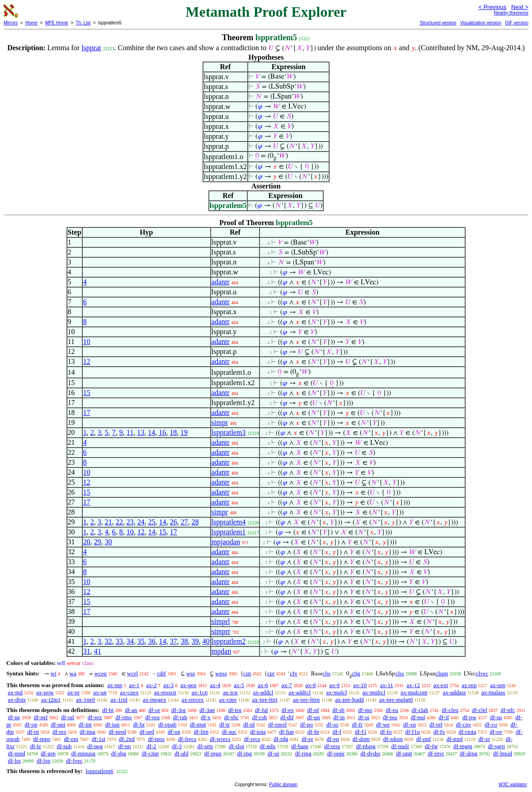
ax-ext (441, 685)
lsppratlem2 (229, 641)
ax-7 (287, 685)
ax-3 (168, 685)
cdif (161, 673)
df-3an (207, 710)
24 (141, 522)
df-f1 (361, 732)
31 (87, 651)
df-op (31, 724)
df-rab (180, 717)
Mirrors (11, 23)
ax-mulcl (337, 692)
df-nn (124, 746)
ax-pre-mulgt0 (396, 700)
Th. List (83, 23)
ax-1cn (200, 692)
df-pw (469, 717)
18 (173, 432)
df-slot (236, 746)
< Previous (492, 7)
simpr (220, 422)
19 (184, 432)
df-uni (58, 724)
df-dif (287, 717)
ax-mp (115, 685)
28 (195, 522)
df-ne (14, 717)
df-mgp (213, 753)
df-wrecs (220, 739)
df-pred (118, 732)
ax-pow (45, 692)
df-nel (40, 717)
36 (152, 641)
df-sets (205, 746)
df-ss (364, 717)
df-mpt (198, 724)
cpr (271, 673)
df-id (249, 724)
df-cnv (464, 724)
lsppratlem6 (99, 771)
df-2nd (127, 739)
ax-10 (360, 685)
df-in (339, 717)
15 (87, 393)
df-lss (14, 761)
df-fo (386, 732)
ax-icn (230, 692)
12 (87, 361)
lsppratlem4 (229, 522)
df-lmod (503, 753)
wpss (221, 673)
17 (87, 412)
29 (98, 542)
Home (31, 23)
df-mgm (463, 746)
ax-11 (387, 685)
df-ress (332, 746)
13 (141, 432)
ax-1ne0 (85, 700)
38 (184, 641)
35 (141, 641)
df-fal (261, 710)
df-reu (152, 717)
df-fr (357, 724)
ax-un (100, 692)
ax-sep (498, 685)
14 (151, 432)
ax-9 (335, 685)
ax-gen (188, 685)
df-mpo (42, 739)
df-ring (303, 753)
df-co (491, 724)
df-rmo (123, 717)
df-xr (484, 739)
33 (119, 641)
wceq (101, 673)
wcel (133, 673)
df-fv (439, 732)
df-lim (201, 732)
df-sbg (119, 753)
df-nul (418, 717)
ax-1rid (119, 700)
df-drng (468, 753)
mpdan (221, 651)
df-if (444, 717)
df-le (35, 746)
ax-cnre (228, 700)
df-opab (167, 724)
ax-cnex (129, 692)
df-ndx (268, 746)
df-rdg (281, 739)
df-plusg (365, 746)
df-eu (392, 710)
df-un (314, 717)
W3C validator (513, 785)
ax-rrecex (193, 700)
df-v (206, 717)
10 (87, 342)
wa (73, 673)
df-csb (260, 717)
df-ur (273, 753)
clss (400, 673)
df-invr (436, 753)
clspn (442, 673)
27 (184, 522)
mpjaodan (226, 542)
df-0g (431, 746)
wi (54, 673)
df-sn (496, 717)
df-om (71, 739)
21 (108, 522)
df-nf (313, 710)
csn (247, 673)
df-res (59, 732)
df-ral (68, 717)
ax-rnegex (155, 700)
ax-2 (151, 685)
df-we (383, 724)
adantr (221, 282)
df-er (308, 739)
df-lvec (74, 761)
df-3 (177, 746)
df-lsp (43, 761)
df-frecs (187, 739)
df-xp (410, 724)
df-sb (339, 710)
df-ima (87, 732)
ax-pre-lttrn (306, 700)
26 (174, 522)
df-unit (404, 753)
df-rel (436, 724)
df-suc (229, 732)
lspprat (91, 48)
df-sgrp (497, 746)
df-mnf (455, 739)
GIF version (517, 23)
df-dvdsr (370, 753)
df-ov (496, 732)
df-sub (64, 746)
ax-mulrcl (374, 692)
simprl (221, 621)
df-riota (467, 732)
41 (98, 651)
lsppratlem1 (229, 532)
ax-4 (215, 685)
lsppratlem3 (229, 432)
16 (162, 432)
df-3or (179, 710)
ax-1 (134, 685)
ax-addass (454, 692)
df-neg (95, 746)
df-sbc (232, 717)
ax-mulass (493, 692)
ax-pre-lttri (265, 700)
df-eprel (277, 724)
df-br (139, 724)
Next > (520, 7)
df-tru (235, 710)
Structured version (438, 23)
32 (108, 641)
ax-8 (311, 685)
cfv (294, 673)
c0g (356, 673)
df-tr (224, 724)
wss (191, 673)
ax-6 (263, 685)
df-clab (420, 710)
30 (108, 542)
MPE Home (57, 23)
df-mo (365, 710)
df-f (337, 732)
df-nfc (508, 710)
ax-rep (469, 685)
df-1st (99, 739)
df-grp (48, 753)
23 (130, 522)
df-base (300, 746)
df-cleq (450, 710)
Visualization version (481, 23)
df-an (131, 710)
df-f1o (412, 732)
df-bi (108, 710)
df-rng (245, 753)
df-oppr (336, 753)
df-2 (151, 746)
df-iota (258, 732)
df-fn (313, 732)
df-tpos (156, 739)
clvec (482, 673)
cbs (327, 673)
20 (87, 542)
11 (130, 432)
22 (119, 522)
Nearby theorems (511, 13)
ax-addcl (263, 692)
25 (152, 522)
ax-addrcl (299, 692)
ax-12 (414, 685)
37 (174, 641)
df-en (333, 739)
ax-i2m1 (51, 700)
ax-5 (239, 685)
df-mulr (400, 746)
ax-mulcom (414, 692)
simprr (221, 631)
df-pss (390, 717)
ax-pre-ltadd (349, 700)
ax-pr (73, 692)
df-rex (95, 717)
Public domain (283, 785)
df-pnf (424, 739)
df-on (174, 732)
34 (130, 641)
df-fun (287, 732)
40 (206, 641)
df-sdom (393, 739)
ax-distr (17, 700)
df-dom (361, 739)
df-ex (288, 710)
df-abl (181, 753)
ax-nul (15, 692)
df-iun (113, 724)
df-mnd (16, 753)
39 (195, 641)
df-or (154, 710)
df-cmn (151, 753)
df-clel (480, 710)
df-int (85, 724)
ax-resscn (165, 692)
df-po (306, 724)
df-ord (147, 732)
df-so (332, 724)
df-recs (252, 739)
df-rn (33, 732)
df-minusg (83, 753)
